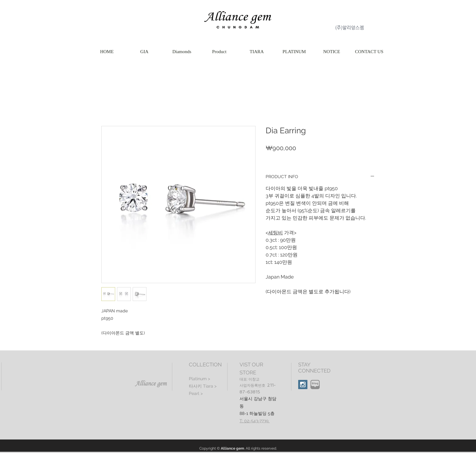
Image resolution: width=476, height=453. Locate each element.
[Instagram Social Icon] (303, 385)
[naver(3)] (315, 385)
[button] (219, 52)
